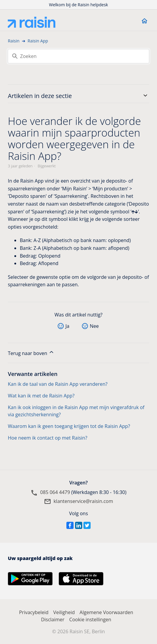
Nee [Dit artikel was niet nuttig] (94, 326)
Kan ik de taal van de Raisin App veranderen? (58, 384)
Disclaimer (53, 619)
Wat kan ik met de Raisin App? (41, 396)
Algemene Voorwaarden (106, 612)
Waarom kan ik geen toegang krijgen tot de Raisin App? (69, 426)
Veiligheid (64, 612)
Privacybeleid (34, 612)
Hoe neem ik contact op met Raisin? (48, 438)
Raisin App (38, 41)
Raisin (14, 41)
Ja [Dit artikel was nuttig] (67, 326)
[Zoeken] (78, 56)
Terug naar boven (31, 353)
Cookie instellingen (90, 619)
